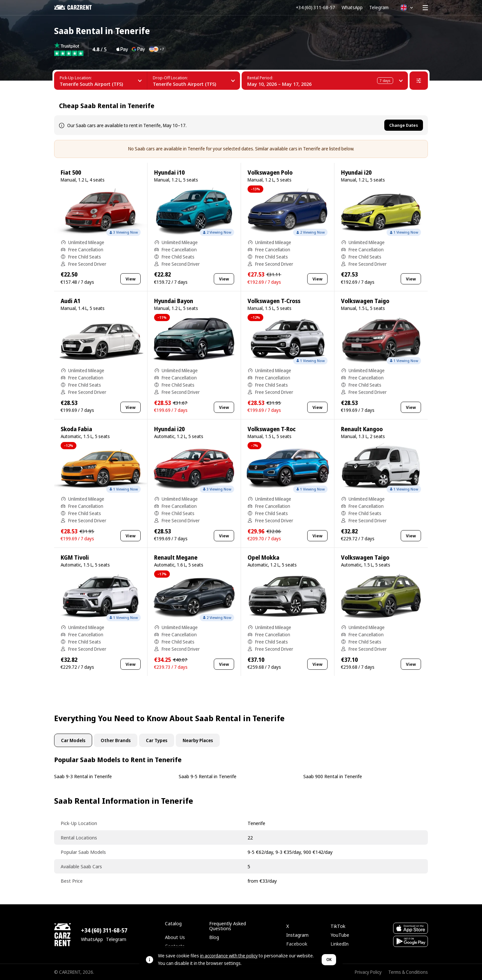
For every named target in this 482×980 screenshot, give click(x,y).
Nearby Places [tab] (198, 740)
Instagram (297, 935)
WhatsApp (352, 8)
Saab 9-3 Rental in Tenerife (83, 776)
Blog (214, 937)
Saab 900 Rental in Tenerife (333, 776)
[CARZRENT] (78, 8)
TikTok (338, 926)
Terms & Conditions (408, 972)
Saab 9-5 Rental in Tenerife (208, 776)
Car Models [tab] (73, 740)
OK (329, 960)
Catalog (173, 923)
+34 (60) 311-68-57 (315, 8)
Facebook (297, 944)
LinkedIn (340, 944)
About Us (175, 937)
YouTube (340, 935)
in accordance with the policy (229, 956)
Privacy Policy (368, 972)
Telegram (379, 8)
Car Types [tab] (157, 740)
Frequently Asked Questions (228, 926)
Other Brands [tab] (116, 740)
